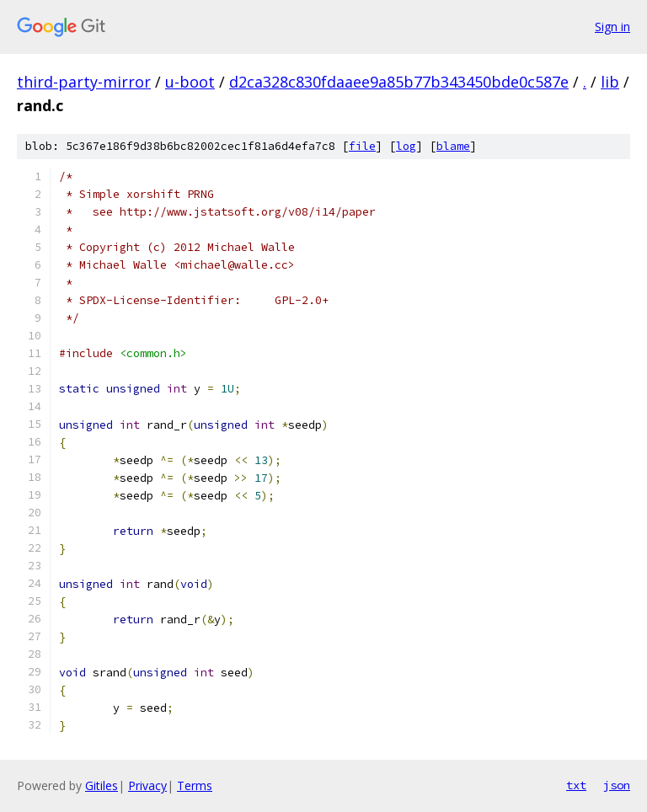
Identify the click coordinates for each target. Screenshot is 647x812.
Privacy (147, 785)
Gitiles (102, 785)
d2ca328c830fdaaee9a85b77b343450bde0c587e (399, 82)
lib (610, 82)
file (362, 146)
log (406, 146)
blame (453, 146)
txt (576, 785)
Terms (195, 785)
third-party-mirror (84, 82)
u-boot (190, 82)
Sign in (612, 27)
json (617, 785)
